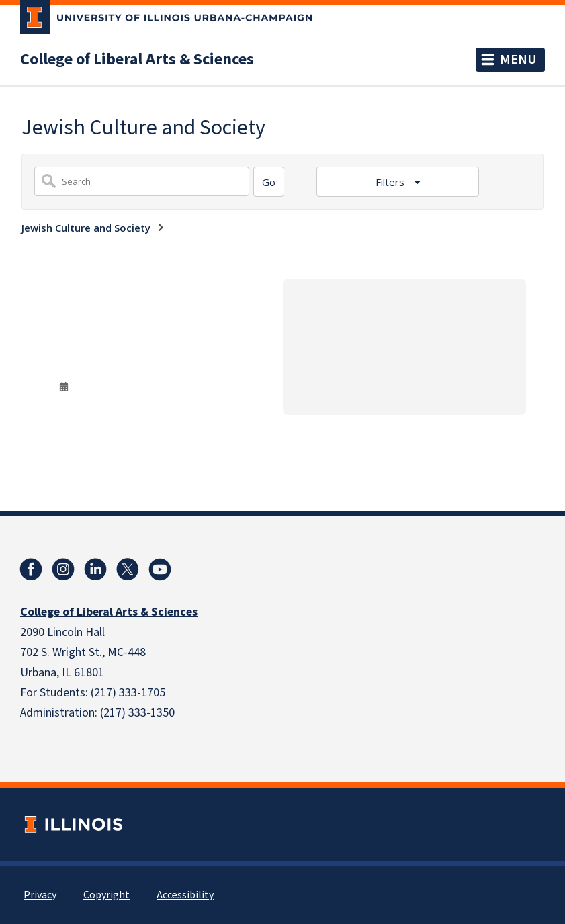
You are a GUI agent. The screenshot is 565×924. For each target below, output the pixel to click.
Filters (391, 182)
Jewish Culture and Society (86, 228)
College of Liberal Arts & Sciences (137, 60)
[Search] (269, 182)
